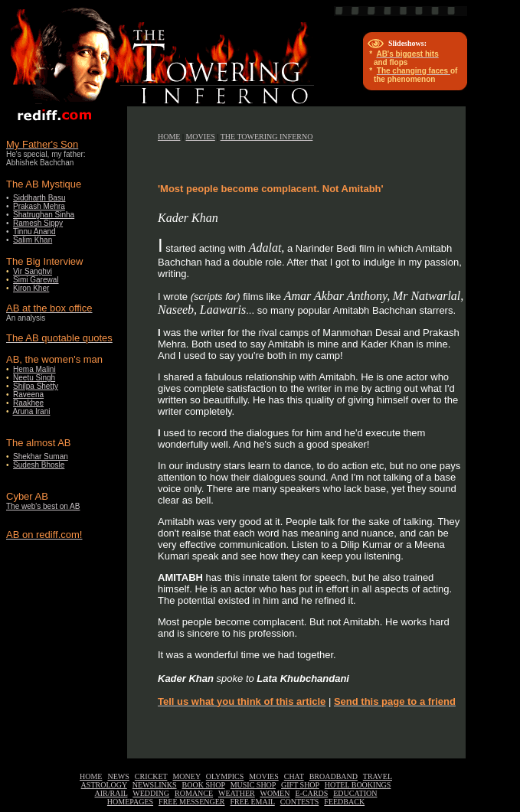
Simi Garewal (36, 280)
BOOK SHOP (204, 785)
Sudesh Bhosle (39, 465)
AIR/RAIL (111, 793)
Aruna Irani (32, 411)
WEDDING (151, 793)
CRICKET (151, 776)
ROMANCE (194, 793)
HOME (169, 137)
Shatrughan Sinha (44, 215)
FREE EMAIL (253, 802)
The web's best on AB (43, 506)
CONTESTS (300, 802)
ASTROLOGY (104, 785)
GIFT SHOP (300, 785)
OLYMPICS (225, 776)
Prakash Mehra (39, 206)
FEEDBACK (344, 802)
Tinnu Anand (34, 232)
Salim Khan (33, 240)
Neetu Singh (34, 378)
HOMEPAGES (130, 802)
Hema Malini (34, 369)
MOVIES (200, 137)
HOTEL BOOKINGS (358, 785)
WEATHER (237, 793)
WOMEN (275, 793)
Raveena (28, 395)
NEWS (118, 776)
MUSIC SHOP (253, 785)
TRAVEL (378, 776)
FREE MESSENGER (191, 802)
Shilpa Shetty (36, 386)
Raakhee (28, 403)
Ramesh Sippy (38, 223)
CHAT (294, 776)
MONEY (186, 776)
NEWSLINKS (155, 785)
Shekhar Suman (41, 457)
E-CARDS (311, 793)
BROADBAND (334, 776)
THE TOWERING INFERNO (267, 137)
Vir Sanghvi (33, 271)
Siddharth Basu (39, 198)
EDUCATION (355, 793)
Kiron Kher (31, 288)
